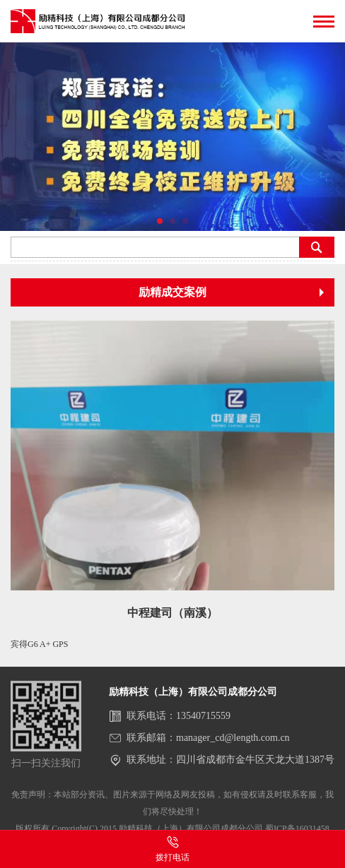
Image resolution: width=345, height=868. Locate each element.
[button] (160, 221)
